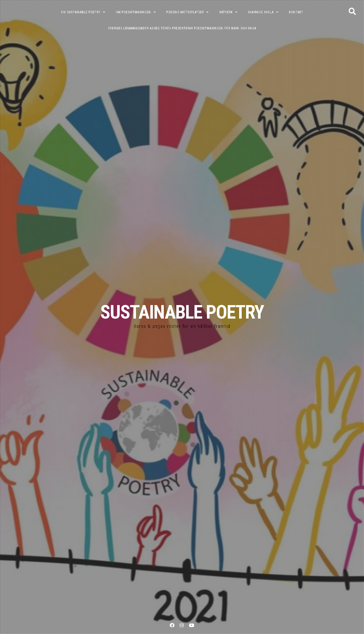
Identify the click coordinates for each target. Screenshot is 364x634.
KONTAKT (296, 12)
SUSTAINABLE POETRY (182, 312)
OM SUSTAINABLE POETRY (81, 12)
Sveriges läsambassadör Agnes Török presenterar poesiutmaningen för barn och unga (182, 28)
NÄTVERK (226, 12)
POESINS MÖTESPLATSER (185, 12)
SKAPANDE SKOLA (261, 12)
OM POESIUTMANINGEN (133, 12)
